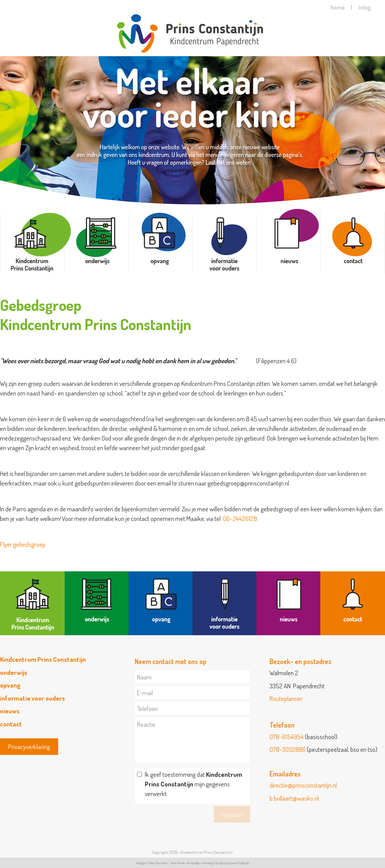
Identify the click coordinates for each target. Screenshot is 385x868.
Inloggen (142, 863)
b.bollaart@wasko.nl (294, 798)
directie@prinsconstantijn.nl (303, 785)
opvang (10, 685)
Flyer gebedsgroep (23, 544)
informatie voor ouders (33, 698)
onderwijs (14, 672)
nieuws (10, 711)
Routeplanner (286, 699)
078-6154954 (287, 737)
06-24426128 (240, 518)
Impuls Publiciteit (239, 863)
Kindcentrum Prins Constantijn (43, 659)
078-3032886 (288, 749)
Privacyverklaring (29, 747)
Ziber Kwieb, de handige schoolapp (192, 863)
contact (11, 724)
